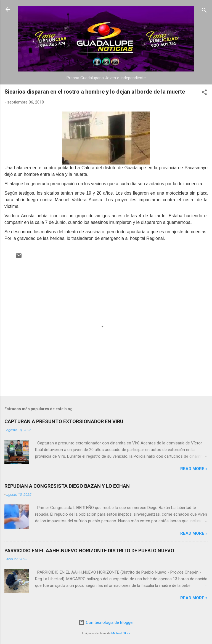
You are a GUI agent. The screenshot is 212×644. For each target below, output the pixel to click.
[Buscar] (204, 11)
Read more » (194, 469)
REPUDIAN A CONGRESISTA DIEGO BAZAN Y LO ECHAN (67, 486)
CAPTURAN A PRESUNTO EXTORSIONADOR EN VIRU (64, 421)
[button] (204, 93)
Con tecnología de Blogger (106, 622)
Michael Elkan (121, 633)
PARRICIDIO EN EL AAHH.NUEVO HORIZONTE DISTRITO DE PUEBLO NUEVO (89, 551)
